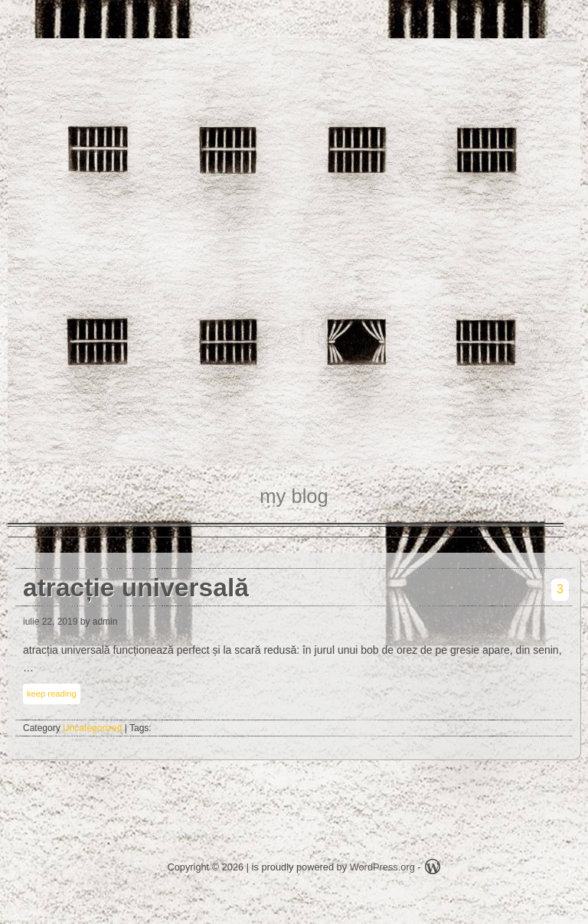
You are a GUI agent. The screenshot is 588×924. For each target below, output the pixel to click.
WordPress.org (382, 867)
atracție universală (136, 588)
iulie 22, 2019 (50, 622)
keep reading (52, 694)
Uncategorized (92, 728)
